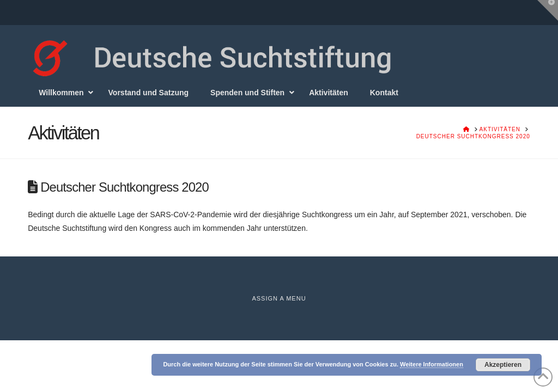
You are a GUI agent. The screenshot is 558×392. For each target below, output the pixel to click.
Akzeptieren (503, 365)
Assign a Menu (279, 298)
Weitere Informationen (432, 364)
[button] (548, 10)
